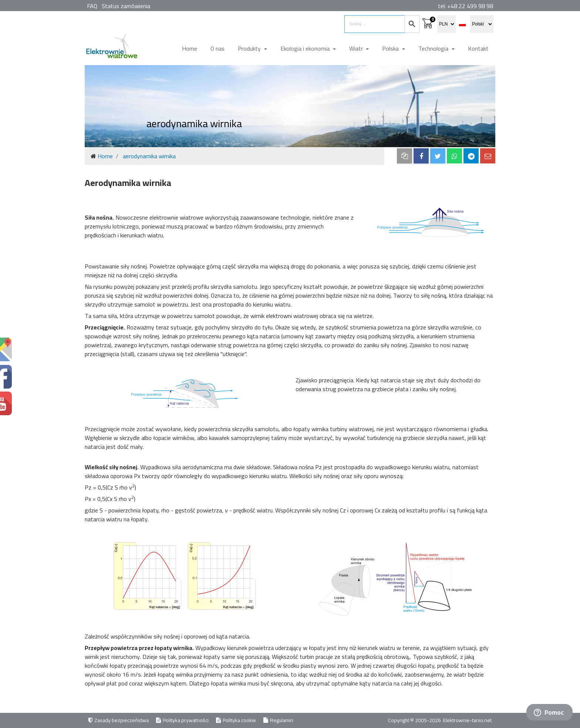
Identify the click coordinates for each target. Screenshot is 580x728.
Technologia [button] (434, 48)
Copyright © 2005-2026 (415, 720)
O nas (217, 48)
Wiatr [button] (357, 48)
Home (190, 48)
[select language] (482, 24)
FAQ (92, 6)
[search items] (375, 24)
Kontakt (478, 48)
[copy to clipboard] (404, 156)
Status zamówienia (126, 6)
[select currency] (446, 24)
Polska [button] (391, 48)
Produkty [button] (250, 48)
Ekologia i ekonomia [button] (306, 48)
